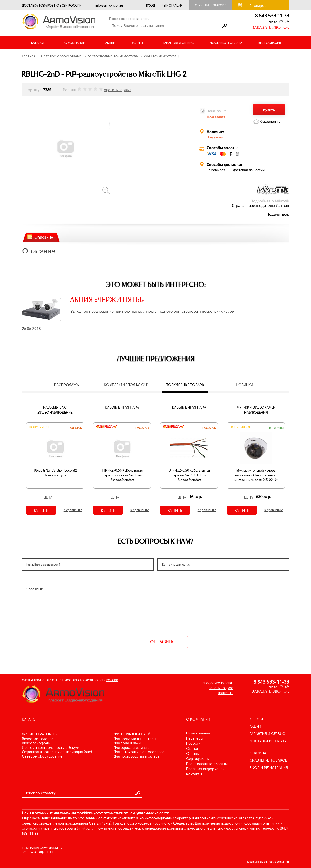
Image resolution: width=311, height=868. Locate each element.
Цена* (212, 111)
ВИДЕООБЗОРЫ (270, 43)
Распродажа (107, 426)
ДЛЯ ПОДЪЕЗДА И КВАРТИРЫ (135, 739)
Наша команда (198, 733)
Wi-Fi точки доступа (160, 56)
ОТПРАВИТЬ (162, 642)
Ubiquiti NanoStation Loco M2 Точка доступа (55, 473)
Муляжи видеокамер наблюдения (256, 410)
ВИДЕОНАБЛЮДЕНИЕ (38, 739)
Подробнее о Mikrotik (270, 201)
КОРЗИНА (258, 753)
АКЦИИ (110, 43)
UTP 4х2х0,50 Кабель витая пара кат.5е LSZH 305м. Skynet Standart (189, 475)
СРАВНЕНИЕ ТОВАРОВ (268, 760)
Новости (193, 743)
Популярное (39, 427)
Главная (29, 56)
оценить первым (118, 90)
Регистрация (172, 5)
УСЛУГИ (256, 719)
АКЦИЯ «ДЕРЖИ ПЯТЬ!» (107, 300)
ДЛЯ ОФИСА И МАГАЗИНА (132, 747)
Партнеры (195, 738)
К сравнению (270, 121)
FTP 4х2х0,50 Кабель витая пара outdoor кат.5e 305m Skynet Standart (122, 475)
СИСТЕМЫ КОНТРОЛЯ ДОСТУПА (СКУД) (50, 747)
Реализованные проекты (207, 764)
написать (225, 693)
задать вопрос (221, 688)
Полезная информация (205, 769)
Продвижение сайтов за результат (268, 862)
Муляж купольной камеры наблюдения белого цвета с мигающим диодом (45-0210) (256, 475)
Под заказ (75, 427)
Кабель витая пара (122, 407)
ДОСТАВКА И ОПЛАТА (226, 43)
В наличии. (277, 427)
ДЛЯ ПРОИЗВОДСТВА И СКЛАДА (137, 756)
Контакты (194, 774)
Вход (150, 5)
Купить (269, 110)
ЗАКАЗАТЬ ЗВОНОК (270, 27)
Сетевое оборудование (61, 56)
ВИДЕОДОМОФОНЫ (36, 743)
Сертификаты (198, 759)
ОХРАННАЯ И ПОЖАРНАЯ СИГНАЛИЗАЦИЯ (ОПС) (57, 752)
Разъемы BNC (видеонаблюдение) (55, 410)
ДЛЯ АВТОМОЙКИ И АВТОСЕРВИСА (139, 752)
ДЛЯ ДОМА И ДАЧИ (127, 743)
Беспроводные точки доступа (113, 56)
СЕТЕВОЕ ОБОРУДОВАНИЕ (42, 756)
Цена (48, 497)
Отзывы (193, 754)
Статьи (192, 748)
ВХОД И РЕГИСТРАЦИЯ (269, 768)
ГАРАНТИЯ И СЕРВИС (178, 43)
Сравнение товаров (211, 5)
